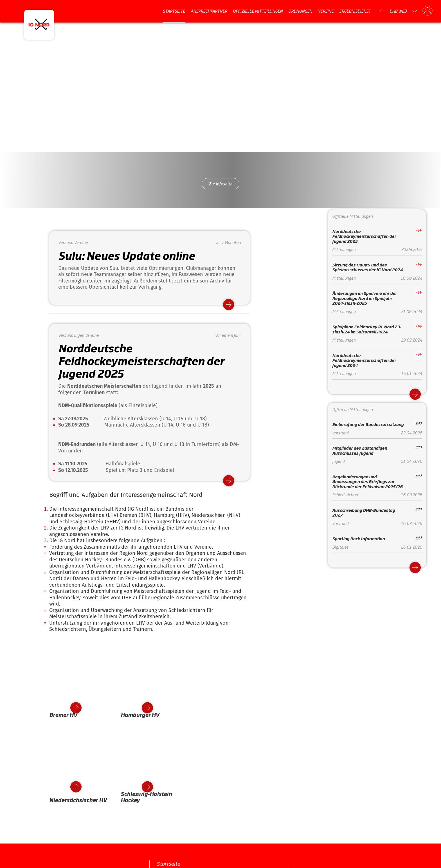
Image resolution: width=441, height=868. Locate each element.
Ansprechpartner (209, 11)
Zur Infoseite (220, 184)
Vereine (326, 11)
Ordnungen (300, 11)
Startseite (174, 11)
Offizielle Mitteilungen (258, 11)
